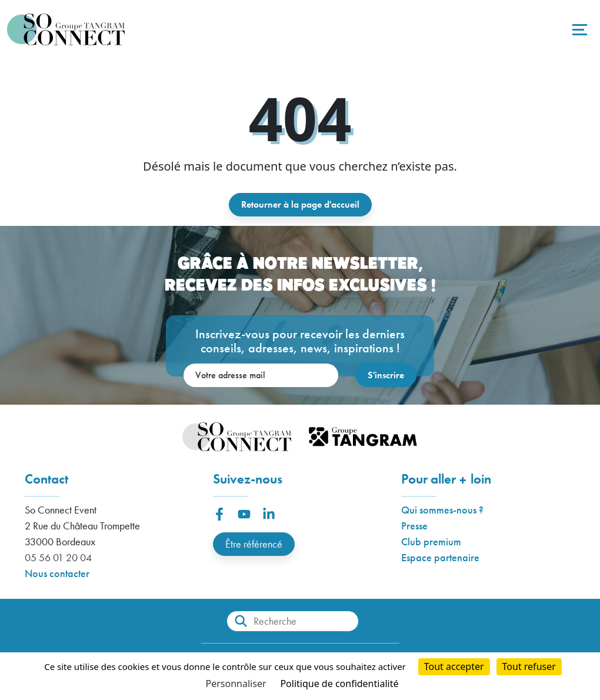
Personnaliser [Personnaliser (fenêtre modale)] (236, 684)
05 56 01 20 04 (58, 557)
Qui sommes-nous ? (442, 510)
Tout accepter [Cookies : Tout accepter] (454, 666)
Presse (414, 526)
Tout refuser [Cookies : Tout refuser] (529, 666)
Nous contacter (57, 573)
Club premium (431, 541)
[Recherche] (293, 621)
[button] (219, 514)
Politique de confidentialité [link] (339, 684)
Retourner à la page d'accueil (300, 204)
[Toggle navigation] (578, 29)
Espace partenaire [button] (440, 557)
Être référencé (254, 544)
